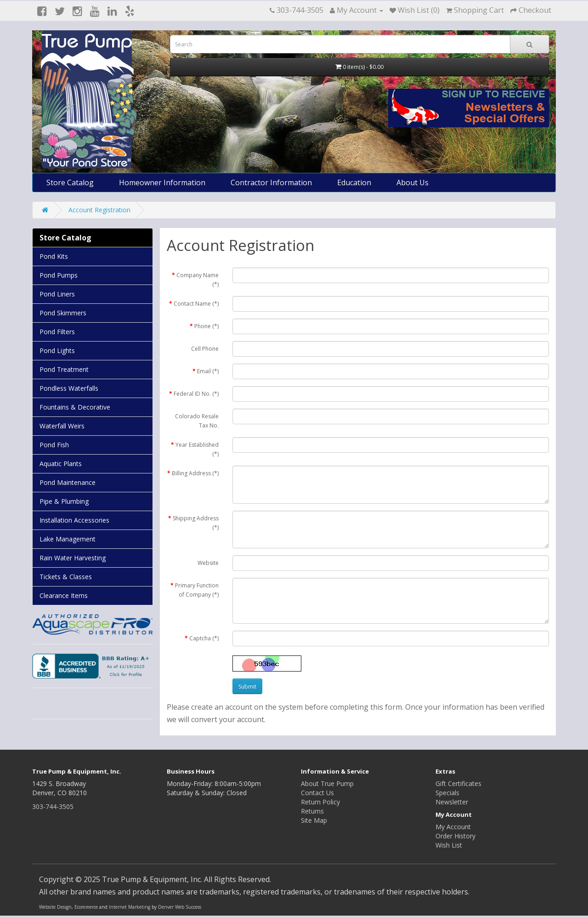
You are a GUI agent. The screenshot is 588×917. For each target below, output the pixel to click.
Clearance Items (64, 595)
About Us (413, 182)
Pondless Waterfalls (69, 388)
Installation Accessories (74, 520)
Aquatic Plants (61, 464)
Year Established (197, 449)
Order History (455, 836)
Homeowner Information (162, 182)
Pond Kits (54, 256)
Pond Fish (54, 445)
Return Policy (320, 802)
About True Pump (327, 783)
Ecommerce (86, 907)
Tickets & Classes (66, 577)
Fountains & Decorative (75, 407)
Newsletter (452, 802)
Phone (206, 326)
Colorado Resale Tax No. (197, 421)
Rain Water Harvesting (73, 558)
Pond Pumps (59, 275)
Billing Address (195, 473)
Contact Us (317, 793)
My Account (453, 827)
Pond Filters (57, 332)
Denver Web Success (180, 907)
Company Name (198, 280)
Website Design (55, 907)
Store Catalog (70, 182)
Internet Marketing (130, 907)
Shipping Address (196, 523)
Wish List (449, 845)
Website (208, 563)
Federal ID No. (196, 394)
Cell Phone (205, 349)
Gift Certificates (458, 783)
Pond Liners (57, 294)
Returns (312, 811)
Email (208, 371)
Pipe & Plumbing (64, 501)
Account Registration (99, 210)
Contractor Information (271, 182)
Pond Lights (57, 350)
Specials (447, 793)
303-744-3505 (53, 806)
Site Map (314, 820)
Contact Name (196, 304)
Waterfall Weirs (62, 426)
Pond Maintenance (68, 482)
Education (354, 182)
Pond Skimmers (63, 313)
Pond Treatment (64, 369)
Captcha (204, 638)
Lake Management (68, 539)
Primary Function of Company (197, 590)
